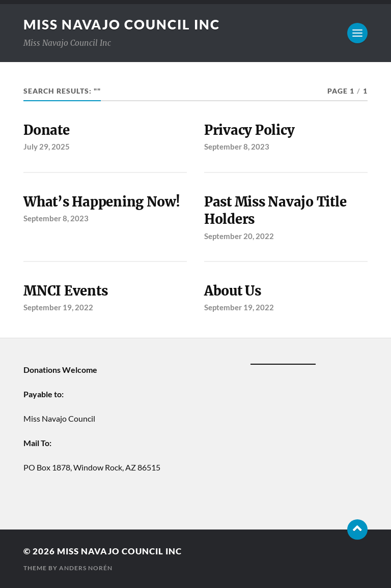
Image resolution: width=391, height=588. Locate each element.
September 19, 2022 (58, 307)
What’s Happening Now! (102, 202)
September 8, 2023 (237, 146)
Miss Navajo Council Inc (122, 24)
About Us (233, 291)
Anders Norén (86, 568)
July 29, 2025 (47, 146)
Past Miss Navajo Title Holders (275, 211)
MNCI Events (65, 291)
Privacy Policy (249, 130)
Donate (46, 130)
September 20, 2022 (239, 236)
